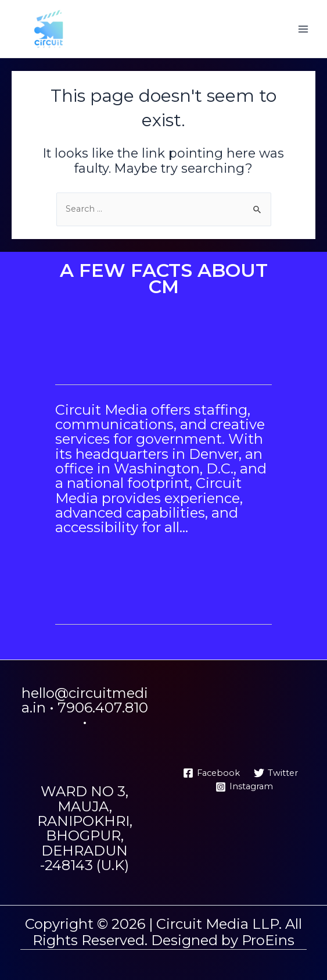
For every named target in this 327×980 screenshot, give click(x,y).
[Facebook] (212, 773)
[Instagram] (244, 787)
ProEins (268, 940)
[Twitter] (276, 773)
